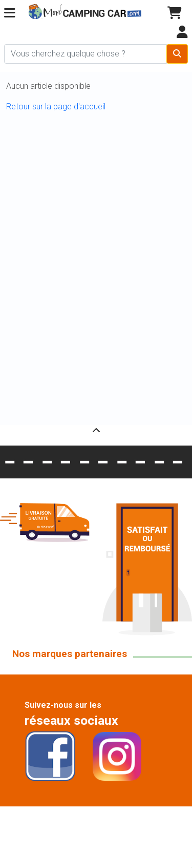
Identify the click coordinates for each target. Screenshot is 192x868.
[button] (10, 13)
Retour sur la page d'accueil (56, 107)
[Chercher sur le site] (86, 54)
